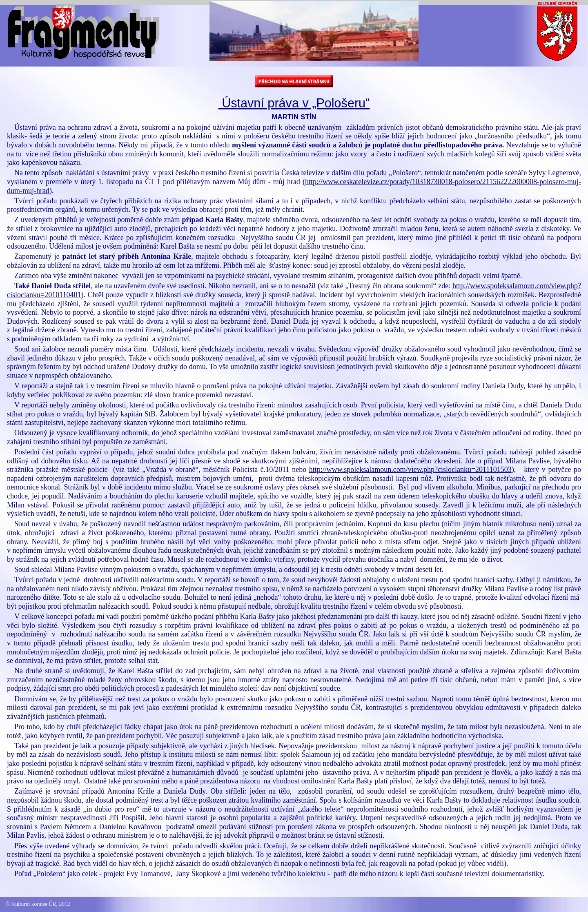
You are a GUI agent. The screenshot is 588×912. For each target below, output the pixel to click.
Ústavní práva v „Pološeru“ (294, 103)
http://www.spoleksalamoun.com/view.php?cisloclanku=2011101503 (410, 469)
